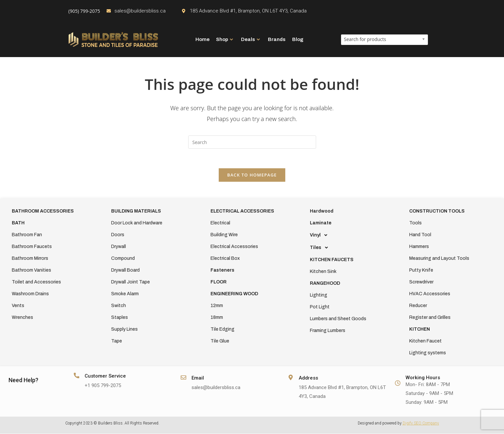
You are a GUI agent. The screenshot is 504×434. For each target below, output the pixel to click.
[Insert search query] (252, 142)
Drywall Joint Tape (131, 282)
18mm (217, 318)
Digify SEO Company (421, 424)
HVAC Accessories (430, 294)
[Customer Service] (77, 376)
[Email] (183, 378)
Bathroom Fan (27, 235)
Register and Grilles (430, 318)
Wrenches (22, 318)
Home (202, 39)
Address (308, 378)
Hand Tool (420, 235)
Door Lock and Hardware (137, 223)
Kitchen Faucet (425, 341)
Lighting (319, 295)
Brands (277, 39)
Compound (123, 259)
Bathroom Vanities (31, 270)
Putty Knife (421, 270)
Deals (250, 39)
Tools (415, 223)
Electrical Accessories (234, 247)
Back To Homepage (252, 175)
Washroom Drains (30, 294)
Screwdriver (421, 282)
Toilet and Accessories (36, 282)
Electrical (220, 223)
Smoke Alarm (125, 294)
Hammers (419, 247)
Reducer (418, 306)
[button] (351, 236)
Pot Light (320, 307)
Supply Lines (124, 330)
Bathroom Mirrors (30, 259)
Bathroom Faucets (32, 247)
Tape (117, 341)
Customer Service (105, 376)
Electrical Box (225, 259)
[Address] (291, 378)
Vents (18, 306)
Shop (224, 39)
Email (198, 378)
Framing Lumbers (328, 331)
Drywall (119, 247)
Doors (118, 235)
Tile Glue (220, 341)
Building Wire (224, 235)
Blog (298, 39)
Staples (120, 318)
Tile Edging (222, 330)
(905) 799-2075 (84, 11)
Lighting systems (428, 353)
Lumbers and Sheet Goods (338, 319)
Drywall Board (125, 270)
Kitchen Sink (323, 272)
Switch (119, 306)
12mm (217, 306)
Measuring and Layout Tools (439, 259)
